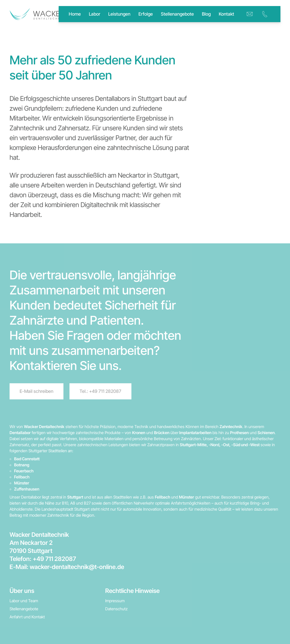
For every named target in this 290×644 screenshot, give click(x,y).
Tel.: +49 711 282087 (100, 391)
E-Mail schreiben (37, 391)
